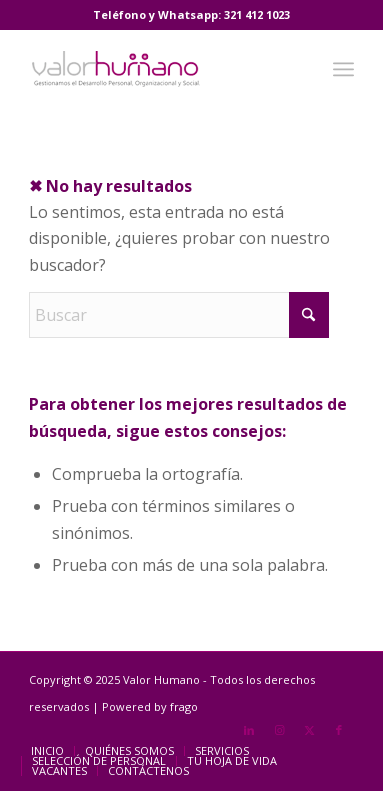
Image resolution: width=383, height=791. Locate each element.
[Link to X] (309, 730)
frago (184, 706)
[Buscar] (179, 315)
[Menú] (343, 69)
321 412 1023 (257, 14)
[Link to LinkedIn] (249, 730)
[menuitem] (343, 69)
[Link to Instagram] (279, 730)
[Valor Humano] (159, 69)
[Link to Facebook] (339, 730)
